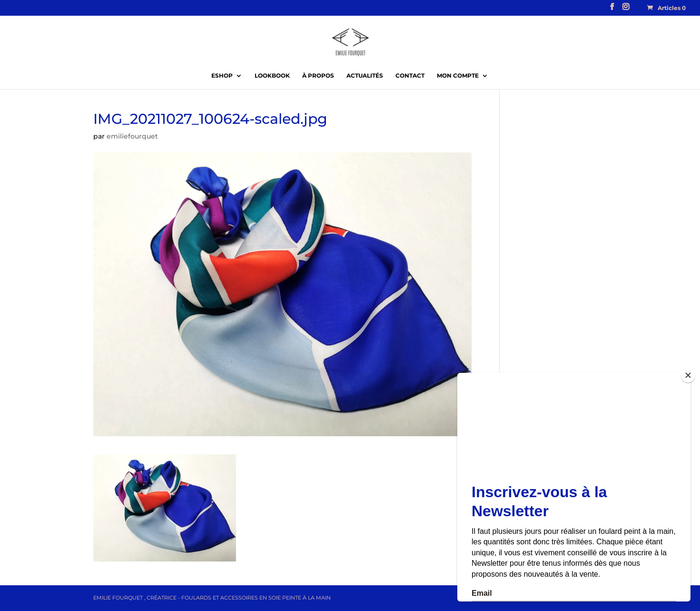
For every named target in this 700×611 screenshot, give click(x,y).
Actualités (365, 76)
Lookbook (272, 76)
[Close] (688, 375)
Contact (410, 76)
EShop (222, 76)
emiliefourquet (132, 136)
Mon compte (458, 76)
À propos (318, 76)
